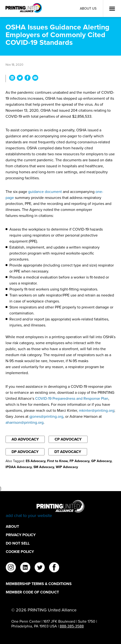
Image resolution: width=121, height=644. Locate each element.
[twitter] (40, 568)
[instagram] (11, 568)
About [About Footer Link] (12, 526)
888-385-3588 (72, 626)
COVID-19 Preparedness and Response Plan (72, 398)
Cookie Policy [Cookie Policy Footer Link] (20, 552)
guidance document (45, 192)
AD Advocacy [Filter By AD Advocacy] (25, 439)
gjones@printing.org (46, 416)
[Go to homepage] (60, 509)
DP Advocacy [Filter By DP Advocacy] (25, 452)
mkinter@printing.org (97, 410)
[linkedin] (25, 568)
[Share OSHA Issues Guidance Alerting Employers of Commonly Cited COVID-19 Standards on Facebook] (28, 78)
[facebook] (54, 568)
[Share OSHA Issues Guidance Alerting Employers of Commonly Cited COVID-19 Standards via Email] (35, 78)
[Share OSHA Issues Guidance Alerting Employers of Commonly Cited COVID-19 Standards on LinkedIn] (12, 78)
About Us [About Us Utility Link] (88, 9)
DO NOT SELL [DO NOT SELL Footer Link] (18, 543)
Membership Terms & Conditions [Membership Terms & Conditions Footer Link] (39, 584)
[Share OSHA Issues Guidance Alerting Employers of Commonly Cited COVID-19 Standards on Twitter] (20, 78)
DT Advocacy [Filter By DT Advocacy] (68, 452)
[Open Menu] (112, 9)
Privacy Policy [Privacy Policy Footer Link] (21, 535)
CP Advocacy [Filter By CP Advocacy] (68, 439)
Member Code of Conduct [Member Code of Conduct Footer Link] (32, 592)
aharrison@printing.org (25, 422)
